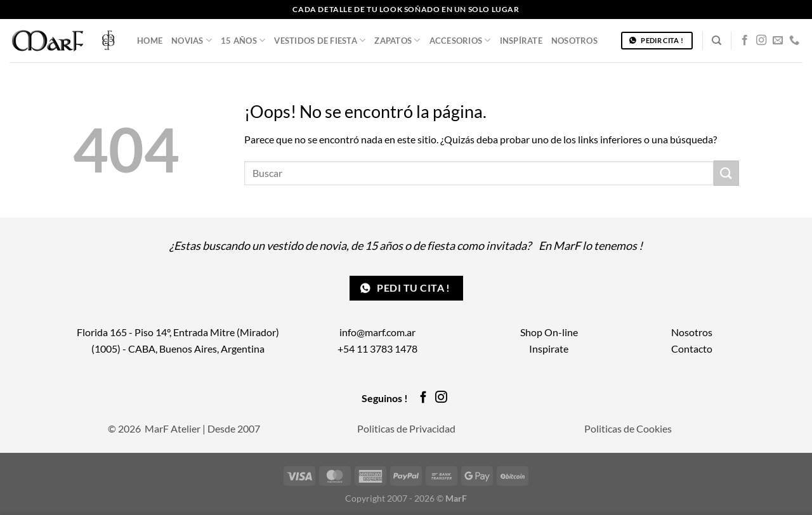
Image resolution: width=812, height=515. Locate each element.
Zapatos (397, 40)
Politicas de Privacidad (406, 428)
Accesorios (460, 40)
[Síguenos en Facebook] (745, 41)
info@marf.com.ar (377, 332)
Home (150, 41)
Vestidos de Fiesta (320, 40)
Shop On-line (549, 332)
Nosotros (574, 41)
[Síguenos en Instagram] (761, 41)
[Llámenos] (794, 41)
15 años (243, 40)
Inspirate (549, 349)
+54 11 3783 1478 (377, 349)
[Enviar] (726, 173)
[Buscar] (717, 41)
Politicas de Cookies (628, 428)
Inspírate (521, 41)
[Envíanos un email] (778, 41)
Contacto (692, 349)
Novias (192, 40)
